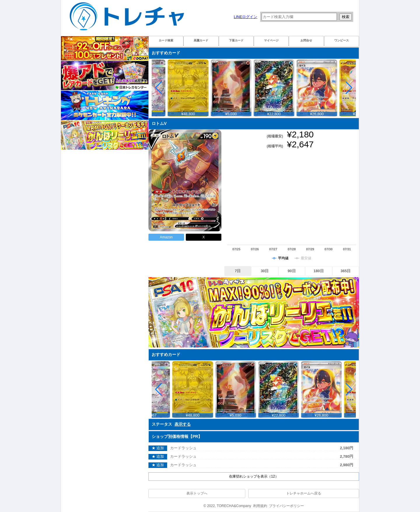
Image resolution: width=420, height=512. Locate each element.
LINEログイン (245, 17)
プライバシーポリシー (286, 506)
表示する (183, 424)
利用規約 (260, 506)
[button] (349, 88)
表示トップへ (197, 493)
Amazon (166, 237)
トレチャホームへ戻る (304, 493)
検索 (346, 17)
